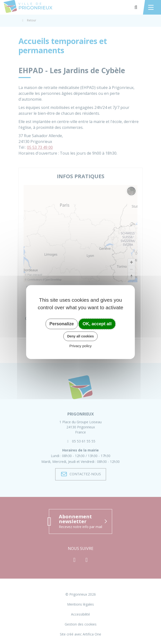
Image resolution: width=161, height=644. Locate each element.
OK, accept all (97, 324)
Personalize (62, 324)
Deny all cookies (80, 336)
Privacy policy (80, 346)
